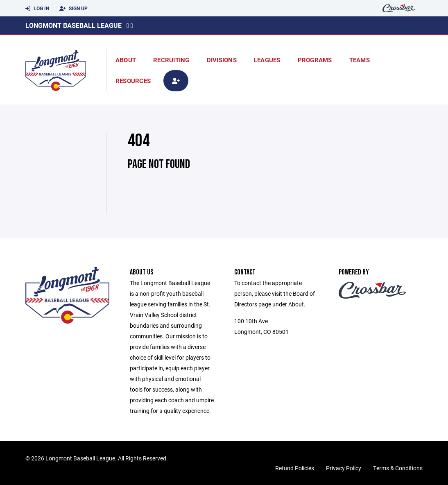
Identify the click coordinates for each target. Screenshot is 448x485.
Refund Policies (295, 468)
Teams (360, 60)
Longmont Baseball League (74, 25)
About (126, 60)
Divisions (222, 60)
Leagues (267, 60)
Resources (133, 81)
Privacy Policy (344, 468)
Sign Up (74, 9)
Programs (315, 60)
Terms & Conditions (398, 468)
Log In (37, 9)
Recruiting (171, 60)
